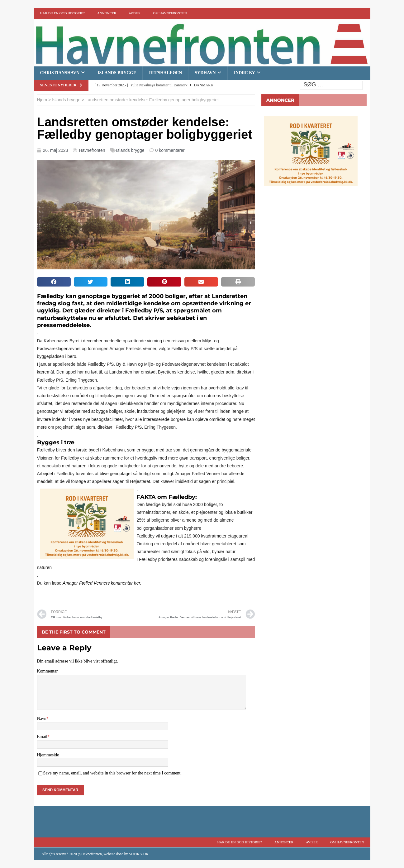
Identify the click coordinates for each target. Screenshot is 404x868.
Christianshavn (60, 73)
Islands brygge (117, 73)
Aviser (135, 13)
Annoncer (107, 13)
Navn (42, 719)
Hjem (42, 100)
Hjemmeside (48, 755)
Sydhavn (205, 73)
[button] (54, 282)
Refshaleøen (165, 73)
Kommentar (48, 671)
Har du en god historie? (62, 13)
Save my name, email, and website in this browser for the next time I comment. (112, 773)
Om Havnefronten (170, 13)
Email (42, 737)
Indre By (245, 73)
